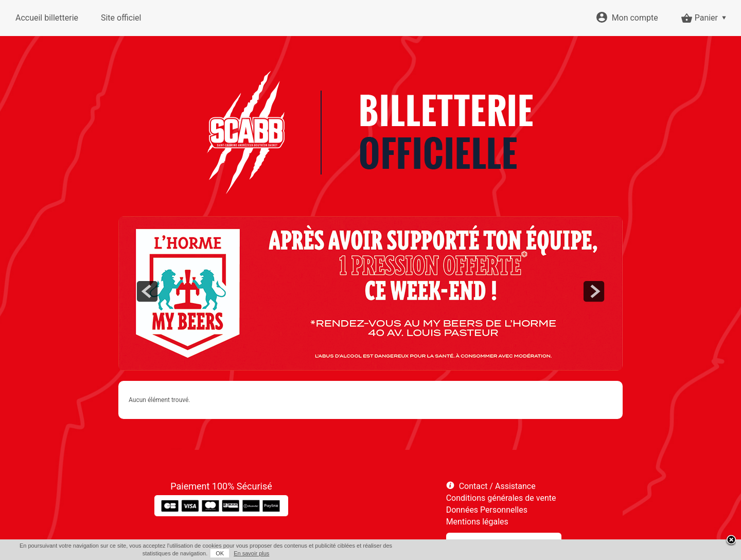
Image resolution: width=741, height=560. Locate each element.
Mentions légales (477, 522)
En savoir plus (251, 553)
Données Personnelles (487, 510)
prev (147, 291)
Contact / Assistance (497, 486)
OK (220, 553)
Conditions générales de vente (501, 498)
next (594, 291)
